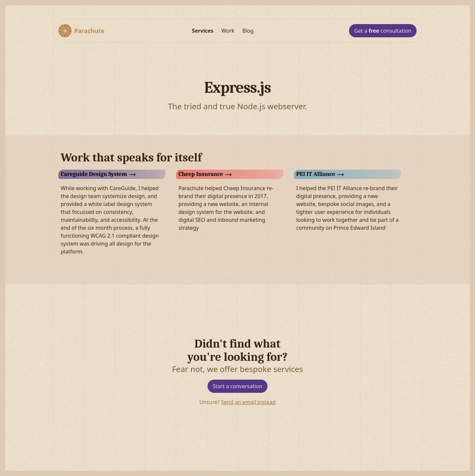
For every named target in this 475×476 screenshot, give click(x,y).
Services (203, 31)
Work (228, 31)
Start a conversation (237, 386)
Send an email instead (248, 402)
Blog (248, 31)
